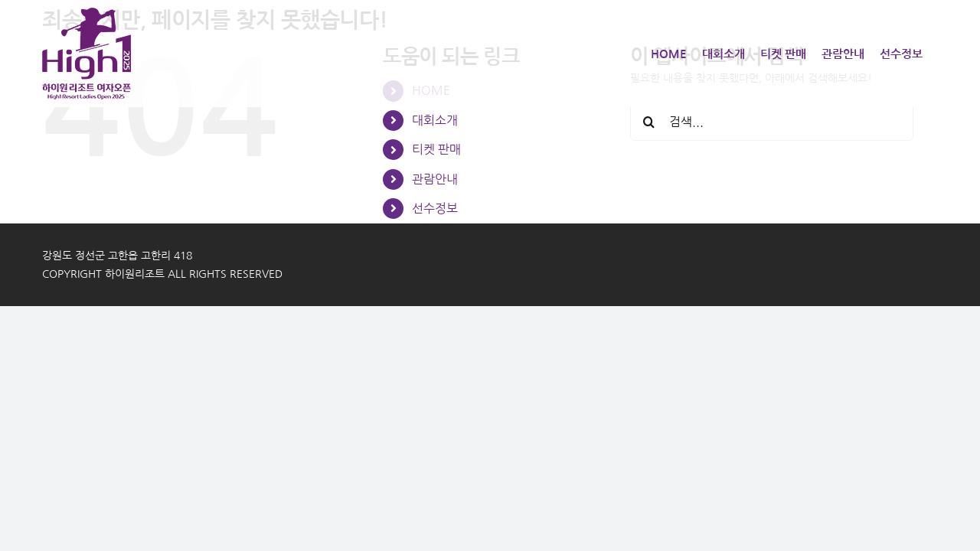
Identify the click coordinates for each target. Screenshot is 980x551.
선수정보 (435, 208)
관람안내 (435, 179)
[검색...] (772, 122)
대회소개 (435, 120)
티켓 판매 (436, 149)
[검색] (649, 122)
